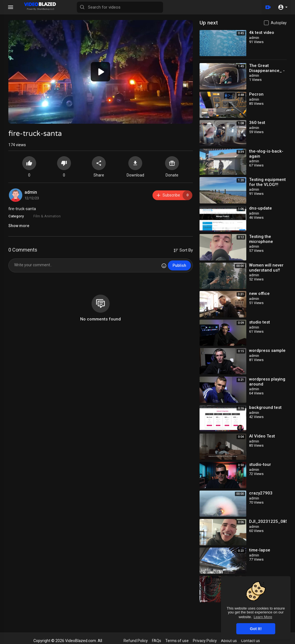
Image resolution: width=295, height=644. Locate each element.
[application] (101, 72)
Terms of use (177, 641)
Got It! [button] (256, 629)
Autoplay (279, 23)
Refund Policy (136, 641)
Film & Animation (47, 216)
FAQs (157, 641)
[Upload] (268, 7)
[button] (283, 7)
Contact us (250, 641)
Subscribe (174, 195)
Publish (179, 265)
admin (31, 192)
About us (229, 641)
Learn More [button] (263, 617)
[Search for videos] (120, 7)
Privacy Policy (205, 641)
